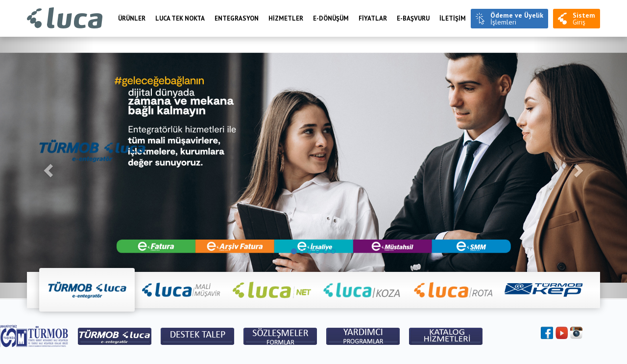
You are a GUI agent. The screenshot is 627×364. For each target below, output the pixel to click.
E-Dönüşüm (331, 18)
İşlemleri (517, 19)
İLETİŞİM (453, 18)
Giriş (584, 19)
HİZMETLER (286, 18)
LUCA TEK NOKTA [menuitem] (180, 18)
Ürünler (132, 18)
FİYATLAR (373, 18)
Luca (65, 18)
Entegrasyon (237, 18)
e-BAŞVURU (413, 18)
